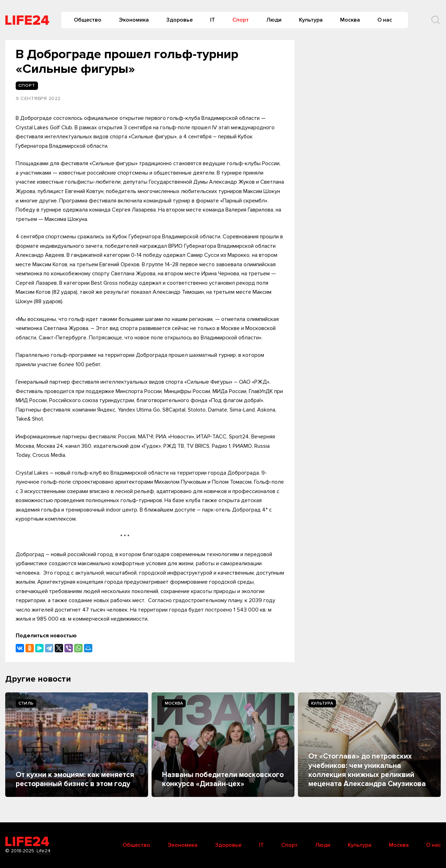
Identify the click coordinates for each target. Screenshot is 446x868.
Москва (350, 20)
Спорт (241, 20)
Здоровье (179, 20)
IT (213, 20)
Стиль (26, 703)
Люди (274, 20)
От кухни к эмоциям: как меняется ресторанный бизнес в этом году (75, 779)
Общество (88, 20)
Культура (311, 20)
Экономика (134, 20)
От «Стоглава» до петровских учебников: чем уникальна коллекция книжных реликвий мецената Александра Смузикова (367, 770)
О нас (385, 20)
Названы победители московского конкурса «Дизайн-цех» (223, 779)
